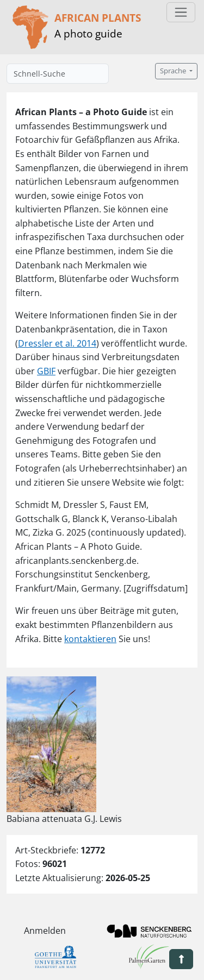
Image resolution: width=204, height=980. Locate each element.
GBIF (46, 371)
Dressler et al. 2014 (57, 343)
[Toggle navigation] (181, 12)
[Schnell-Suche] (58, 74)
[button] (181, 959)
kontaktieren (90, 639)
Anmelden (45, 931)
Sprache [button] (174, 71)
